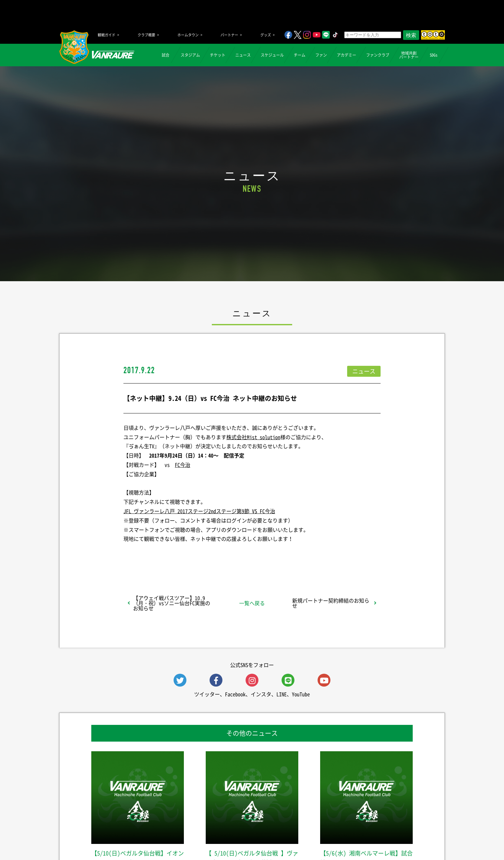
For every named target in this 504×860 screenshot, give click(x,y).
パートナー (229, 35)
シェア (175, 556)
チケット (218, 55)
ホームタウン (188, 35)
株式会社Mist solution (253, 437)
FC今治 (183, 465)
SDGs (434, 55)
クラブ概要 (146, 35)
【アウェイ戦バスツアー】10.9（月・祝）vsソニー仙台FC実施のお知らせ (172, 603)
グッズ (266, 35)
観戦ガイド (107, 35)
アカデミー (346, 55)
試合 (166, 55)
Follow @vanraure (317, 556)
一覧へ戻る (252, 603)
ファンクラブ (378, 55)
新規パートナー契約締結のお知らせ (331, 603)
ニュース (243, 55)
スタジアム (190, 55)
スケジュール (272, 55)
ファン (321, 55)
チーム (300, 55)
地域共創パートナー (409, 55)
